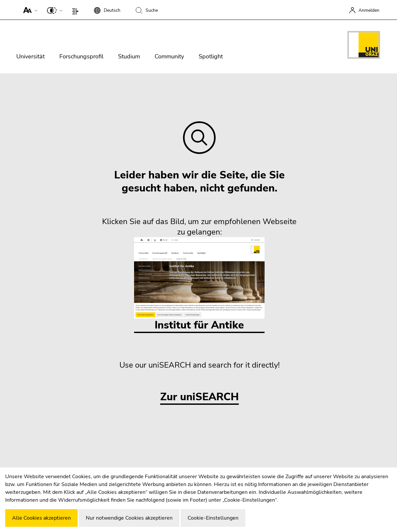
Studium (129, 56)
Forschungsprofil (81, 56)
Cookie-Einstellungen (213, 518)
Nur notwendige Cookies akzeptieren (129, 518)
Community (169, 56)
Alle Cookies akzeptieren (41, 518)
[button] (29, 10)
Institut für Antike (199, 285)
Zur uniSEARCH (199, 397)
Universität (31, 56)
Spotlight (211, 56)
